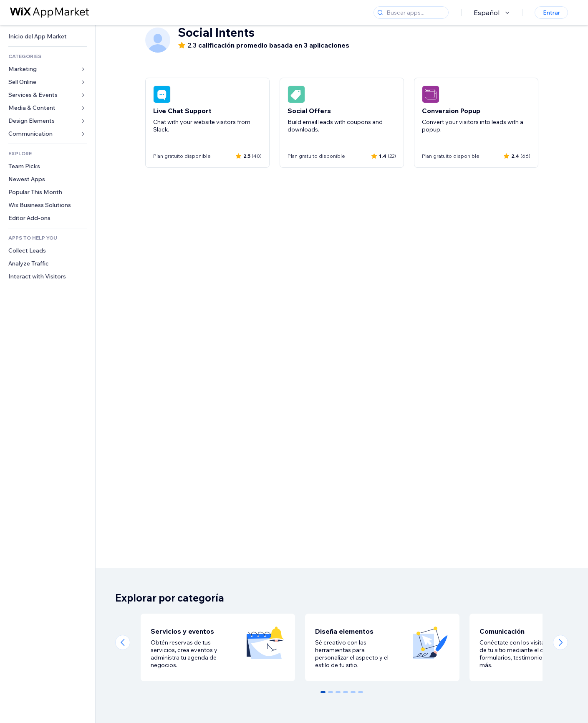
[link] (48, 37)
